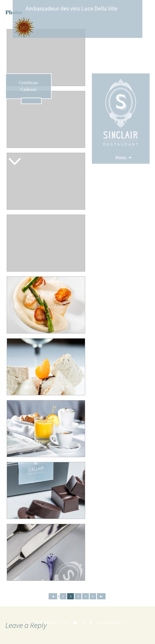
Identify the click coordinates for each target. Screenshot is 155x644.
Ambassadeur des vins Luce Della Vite (71, 8)
